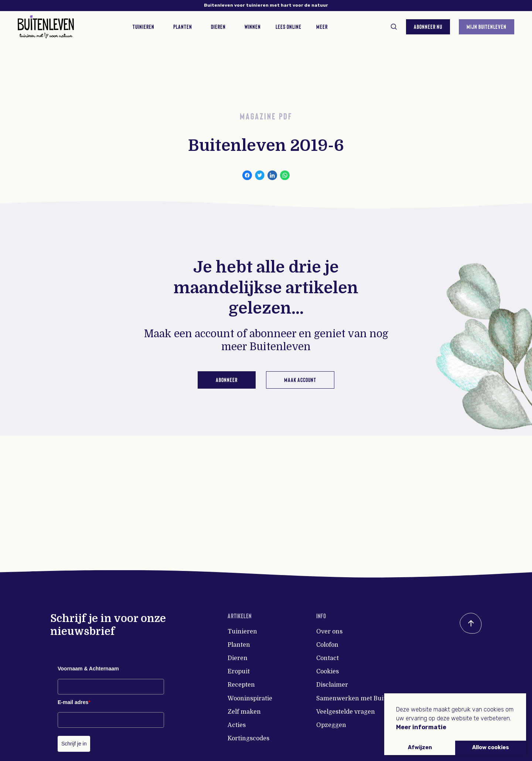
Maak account (300, 380)
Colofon (327, 645)
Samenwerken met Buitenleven (363, 699)
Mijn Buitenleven (487, 26)
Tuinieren (242, 632)
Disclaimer (332, 685)
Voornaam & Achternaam (88, 669)
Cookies (328, 672)
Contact (328, 658)
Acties (237, 725)
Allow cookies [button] (491, 748)
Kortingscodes (248, 738)
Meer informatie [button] (421, 727)
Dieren (238, 658)
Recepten (241, 685)
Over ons (329, 632)
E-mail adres (74, 702)
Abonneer (227, 380)
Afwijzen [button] (420, 748)
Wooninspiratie (250, 699)
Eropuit (239, 672)
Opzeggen (331, 725)
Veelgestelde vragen (346, 712)
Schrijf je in (74, 744)
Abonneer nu (428, 26)
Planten (239, 645)
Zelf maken (244, 712)
